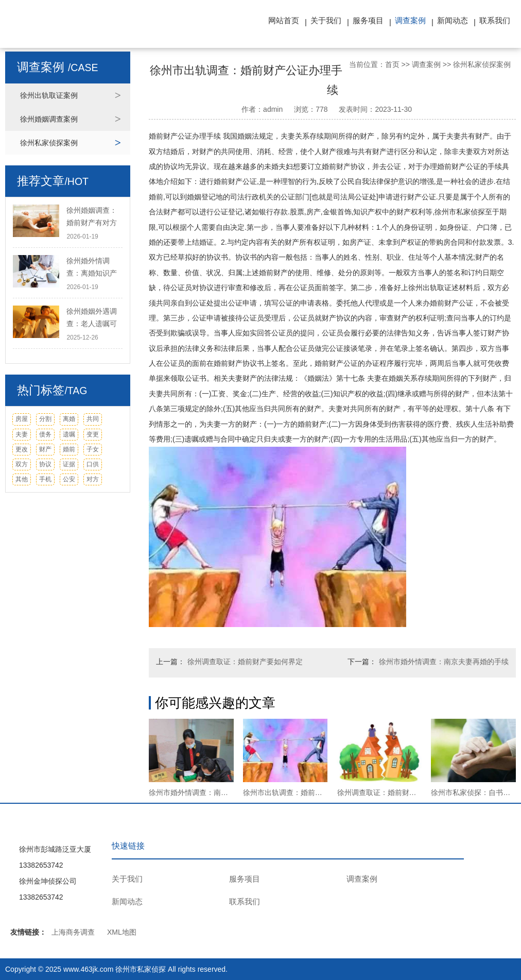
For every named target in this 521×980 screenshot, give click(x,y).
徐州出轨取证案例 (49, 95)
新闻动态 (453, 20)
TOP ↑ (500, 866)
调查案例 (410, 20)
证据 (69, 464)
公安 (69, 479)
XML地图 (122, 932)
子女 (93, 449)
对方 (93, 479)
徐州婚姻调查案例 (49, 119)
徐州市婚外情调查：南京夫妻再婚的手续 (444, 662)
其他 (22, 479)
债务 (45, 434)
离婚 (69, 419)
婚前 (69, 449)
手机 (45, 479)
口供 (93, 464)
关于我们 (326, 20)
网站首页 (284, 20)
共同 (93, 419)
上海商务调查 (73, 932)
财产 (45, 449)
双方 (22, 464)
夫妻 (22, 434)
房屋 (22, 419)
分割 (45, 419)
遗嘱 (69, 434)
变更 (93, 434)
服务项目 (368, 20)
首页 (392, 64)
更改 (22, 449)
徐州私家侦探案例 (49, 143)
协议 (45, 464)
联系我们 (495, 20)
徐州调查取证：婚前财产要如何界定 (245, 662)
